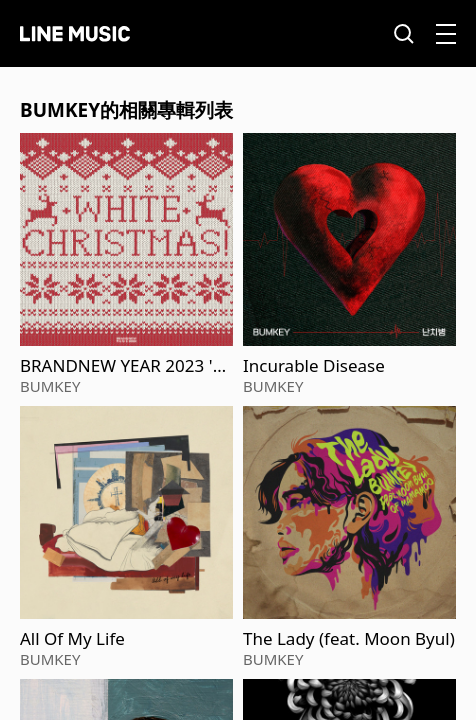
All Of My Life (72, 639)
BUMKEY (50, 386)
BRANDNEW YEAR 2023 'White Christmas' (124, 366)
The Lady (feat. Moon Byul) (349, 639)
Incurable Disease (314, 366)
